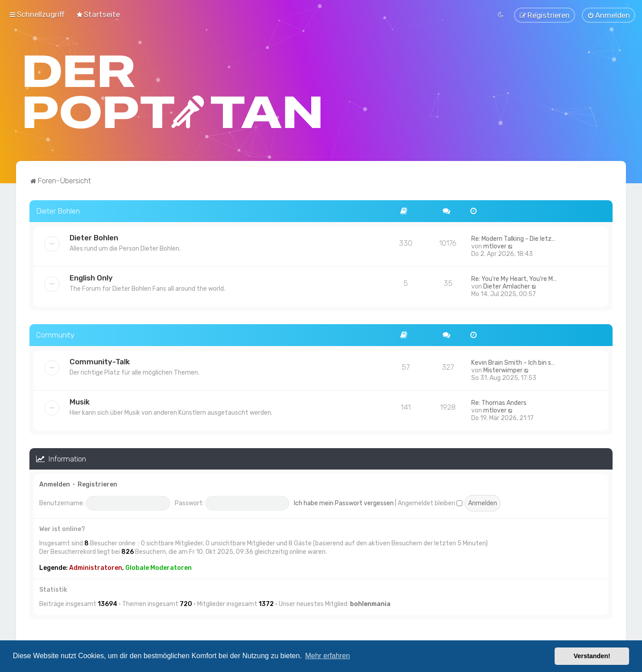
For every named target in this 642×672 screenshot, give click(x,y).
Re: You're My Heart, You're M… (514, 278)
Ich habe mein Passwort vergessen (344, 502)
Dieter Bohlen (58, 210)
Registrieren (97, 484)
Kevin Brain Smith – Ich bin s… (513, 361)
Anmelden (55, 484)
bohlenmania (370, 603)
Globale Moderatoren (158, 567)
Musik (80, 400)
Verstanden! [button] (592, 656)
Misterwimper (503, 369)
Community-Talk (100, 360)
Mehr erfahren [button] (327, 656)
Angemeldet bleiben (430, 502)
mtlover (495, 245)
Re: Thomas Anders (499, 402)
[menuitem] (98, 14)
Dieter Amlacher (507, 285)
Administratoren (96, 567)
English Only (91, 276)
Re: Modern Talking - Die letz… (513, 237)
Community (55, 334)
